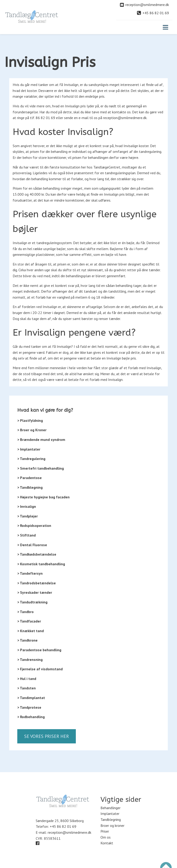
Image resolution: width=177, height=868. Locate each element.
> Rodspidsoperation (34, 525)
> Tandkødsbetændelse (37, 554)
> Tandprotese (29, 707)
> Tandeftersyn (30, 573)
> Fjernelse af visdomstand (40, 669)
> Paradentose (29, 478)
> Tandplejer (28, 516)
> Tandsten (27, 688)
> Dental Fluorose (32, 545)
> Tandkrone (27, 640)
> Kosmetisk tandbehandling (41, 564)
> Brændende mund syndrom (41, 440)
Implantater (110, 814)
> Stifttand (27, 535)
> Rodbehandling (31, 717)
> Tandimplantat (31, 698)
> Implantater (29, 449)
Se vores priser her (47, 736)
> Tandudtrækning (32, 602)
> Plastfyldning (30, 420)
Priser (105, 831)
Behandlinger (111, 808)
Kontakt (107, 843)
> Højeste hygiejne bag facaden (43, 497)
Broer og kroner (112, 825)
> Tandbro (25, 612)
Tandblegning (111, 819)
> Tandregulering (31, 459)
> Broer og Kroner (32, 430)
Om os (106, 837)
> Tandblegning (30, 487)
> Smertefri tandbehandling (41, 468)
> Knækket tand (31, 631)
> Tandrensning (30, 660)
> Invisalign (27, 506)
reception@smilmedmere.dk (69, 832)
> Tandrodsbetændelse (37, 583)
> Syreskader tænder (35, 592)
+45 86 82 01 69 (63, 826)
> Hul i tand (27, 679)
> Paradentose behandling (39, 650)
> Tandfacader (29, 621)
